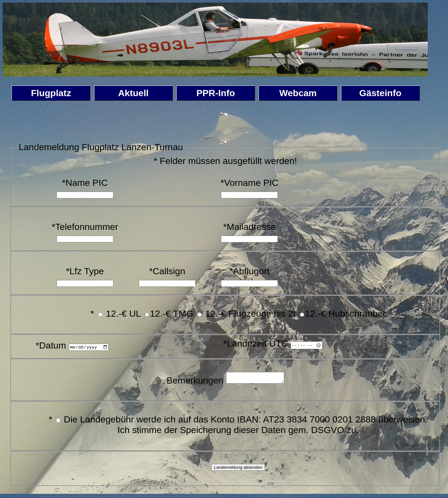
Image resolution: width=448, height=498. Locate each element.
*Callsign (167, 271)
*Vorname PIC (250, 183)
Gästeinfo (380, 93)
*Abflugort (249, 271)
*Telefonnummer (85, 227)
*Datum (51, 345)
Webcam (298, 93)
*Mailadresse (250, 227)
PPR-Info (215, 93)
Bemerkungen (192, 382)
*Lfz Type (85, 271)
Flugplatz (51, 93)
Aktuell (133, 93)
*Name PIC (85, 183)
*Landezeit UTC (255, 343)
